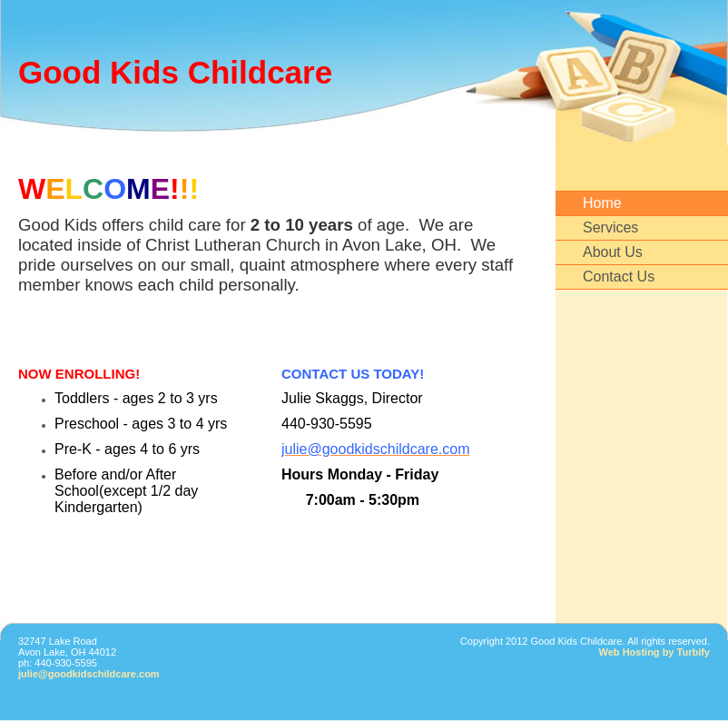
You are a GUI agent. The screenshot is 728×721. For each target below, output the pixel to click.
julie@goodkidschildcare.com (89, 674)
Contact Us (619, 277)
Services (610, 227)
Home (602, 203)
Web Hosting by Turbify (654, 652)
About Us (613, 252)
